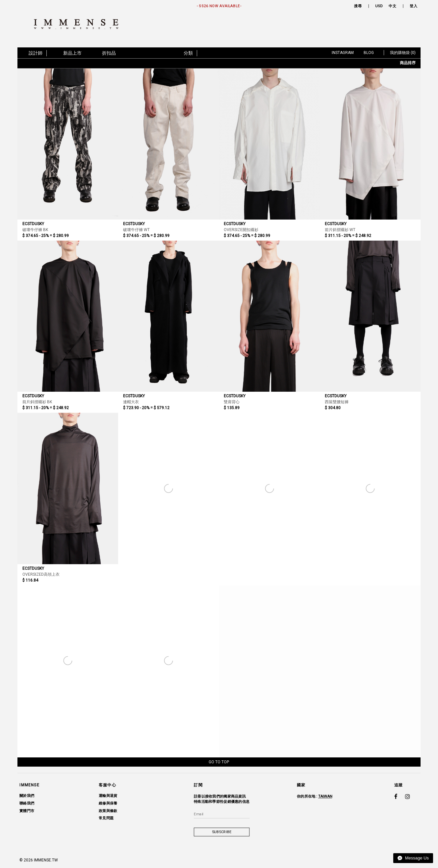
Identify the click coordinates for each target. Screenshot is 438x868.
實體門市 (27, 811)
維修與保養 (108, 803)
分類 (188, 53)
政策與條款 (108, 811)
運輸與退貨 (108, 796)
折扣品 (109, 53)
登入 (414, 6)
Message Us (413, 858)
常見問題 (106, 818)
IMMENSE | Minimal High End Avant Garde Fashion (79, 24)
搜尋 (358, 6)
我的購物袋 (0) (403, 53)
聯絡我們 (27, 803)
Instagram (343, 53)
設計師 (36, 53)
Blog (369, 53)
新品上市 (72, 53)
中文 (392, 6)
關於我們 (27, 796)
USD (379, 6)
